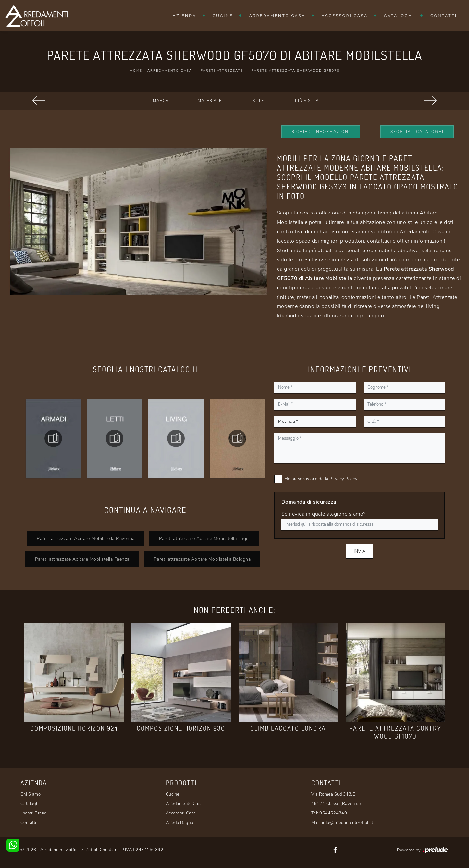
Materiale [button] (210, 101)
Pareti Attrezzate (222, 71)
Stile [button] (258, 101)
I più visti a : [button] (307, 101)
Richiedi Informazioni (321, 132)
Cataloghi (399, 16)
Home (136, 71)
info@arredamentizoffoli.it (348, 823)
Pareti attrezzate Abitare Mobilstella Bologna (202, 559)
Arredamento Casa (277, 16)
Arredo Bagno (180, 823)
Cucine (223, 16)
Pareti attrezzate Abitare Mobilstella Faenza (82, 559)
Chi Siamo (31, 794)
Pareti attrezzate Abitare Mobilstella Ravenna (86, 538)
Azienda (185, 16)
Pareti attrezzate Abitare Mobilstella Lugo (204, 538)
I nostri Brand (34, 813)
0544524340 (333, 813)
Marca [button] (161, 101)
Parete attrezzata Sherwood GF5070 (296, 71)
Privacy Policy (343, 479)
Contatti (444, 16)
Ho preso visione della (321, 479)
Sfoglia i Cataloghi (417, 132)
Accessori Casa (345, 16)
